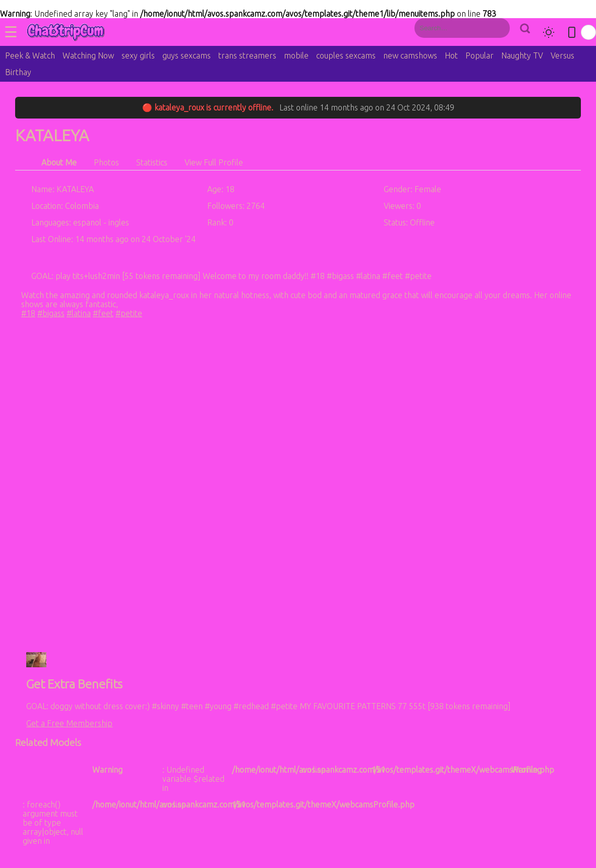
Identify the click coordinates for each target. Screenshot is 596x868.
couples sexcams (346, 55)
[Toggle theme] (549, 32)
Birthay (18, 72)
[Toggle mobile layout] (572, 32)
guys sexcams (187, 55)
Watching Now (88, 55)
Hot (451, 55)
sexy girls (138, 55)
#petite (129, 313)
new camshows (410, 55)
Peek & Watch (30, 55)
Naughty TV (522, 55)
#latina (79, 313)
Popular (480, 55)
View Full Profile (214, 162)
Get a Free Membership (69, 723)
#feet (103, 313)
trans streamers (247, 55)
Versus (562, 55)
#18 (28, 313)
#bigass (51, 313)
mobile (296, 55)
